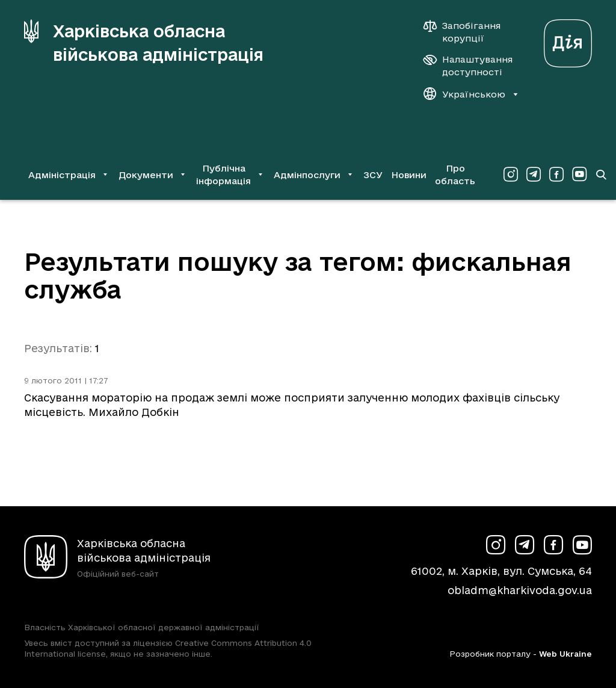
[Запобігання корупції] (468, 32)
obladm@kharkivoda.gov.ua (520, 590)
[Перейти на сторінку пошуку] (601, 175)
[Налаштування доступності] (468, 66)
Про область (455, 175)
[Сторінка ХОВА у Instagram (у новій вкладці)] (511, 175)
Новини (409, 175)
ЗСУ (373, 175)
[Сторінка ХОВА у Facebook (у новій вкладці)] (556, 175)
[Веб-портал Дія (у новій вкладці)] (568, 40)
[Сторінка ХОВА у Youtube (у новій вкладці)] (579, 175)
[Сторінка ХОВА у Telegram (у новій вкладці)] (534, 175)
